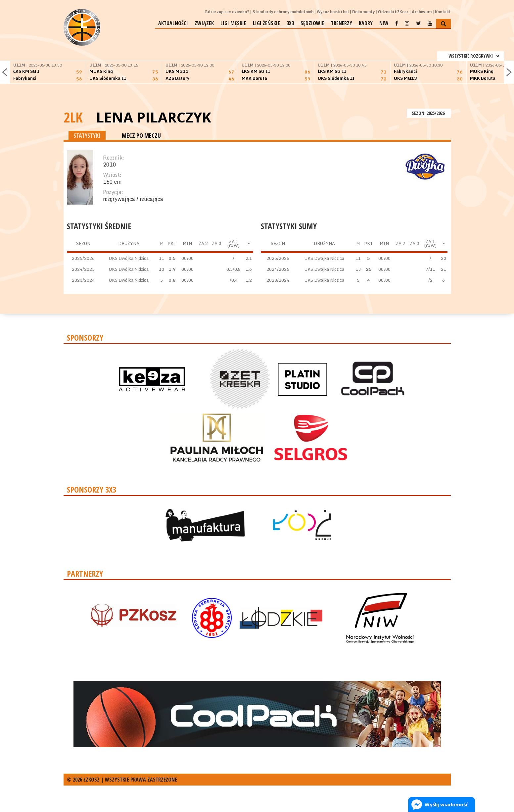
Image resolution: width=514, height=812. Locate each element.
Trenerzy (342, 23)
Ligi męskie (233, 23)
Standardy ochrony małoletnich (283, 12)
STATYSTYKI (87, 135)
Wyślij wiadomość (446, 804)
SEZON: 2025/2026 (429, 113)
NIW (384, 23)
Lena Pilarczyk (154, 117)
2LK (73, 117)
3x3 (290, 23)
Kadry (366, 23)
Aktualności (173, 23)
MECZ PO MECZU (141, 135)
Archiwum (422, 12)
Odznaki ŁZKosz (393, 12)
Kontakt (443, 12)
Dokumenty (363, 12)
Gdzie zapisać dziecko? (227, 12)
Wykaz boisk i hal (333, 12)
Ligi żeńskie (266, 23)
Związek (204, 23)
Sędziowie (312, 23)
